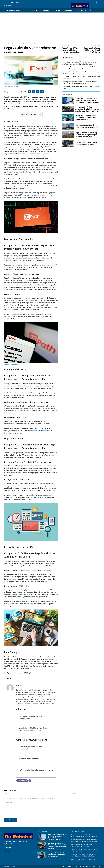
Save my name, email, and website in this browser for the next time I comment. (31, 798)
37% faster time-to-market (30, 195)
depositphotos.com (13, 542)
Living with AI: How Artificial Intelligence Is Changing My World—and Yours (86, 118)
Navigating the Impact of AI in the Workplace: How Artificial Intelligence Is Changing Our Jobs (87, 101)
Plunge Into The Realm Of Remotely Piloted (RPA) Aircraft (92, 50)
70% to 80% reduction (38, 497)
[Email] (30, 781)
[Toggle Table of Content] (39, 115)
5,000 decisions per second (17, 604)
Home (6, 44)
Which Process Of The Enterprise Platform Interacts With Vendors (71, 50)
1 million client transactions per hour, (16, 395)
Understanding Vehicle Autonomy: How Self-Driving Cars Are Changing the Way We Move (87, 109)
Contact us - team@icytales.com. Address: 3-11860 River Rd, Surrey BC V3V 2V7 (79, 866)
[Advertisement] (52, 26)
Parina (11, 92)
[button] (90, 10)
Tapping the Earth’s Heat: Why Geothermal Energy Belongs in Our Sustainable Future (86, 135)
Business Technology (13, 44)
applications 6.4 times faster (39, 431)
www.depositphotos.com (14, 234)
